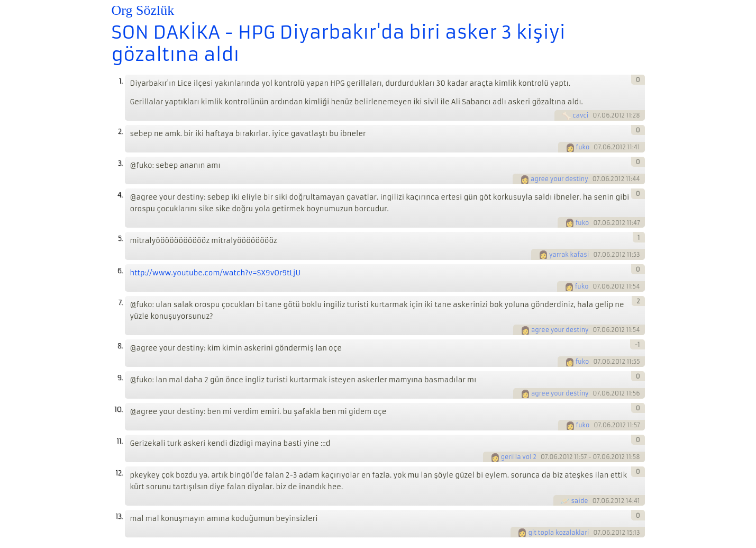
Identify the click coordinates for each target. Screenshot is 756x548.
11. (119, 441)
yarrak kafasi (569, 255)
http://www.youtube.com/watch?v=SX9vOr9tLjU (216, 273)
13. (119, 516)
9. (120, 378)
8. (120, 346)
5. (120, 239)
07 (596, 115)
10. (118, 410)
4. (120, 195)
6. (120, 271)
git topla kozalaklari (558, 533)
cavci (580, 115)
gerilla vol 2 (519, 457)
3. (120, 163)
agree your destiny (559, 179)
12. (119, 473)
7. (121, 303)
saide (579, 501)
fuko (583, 147)
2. (120, 132)
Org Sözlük (143, 10)
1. (121, 81)
